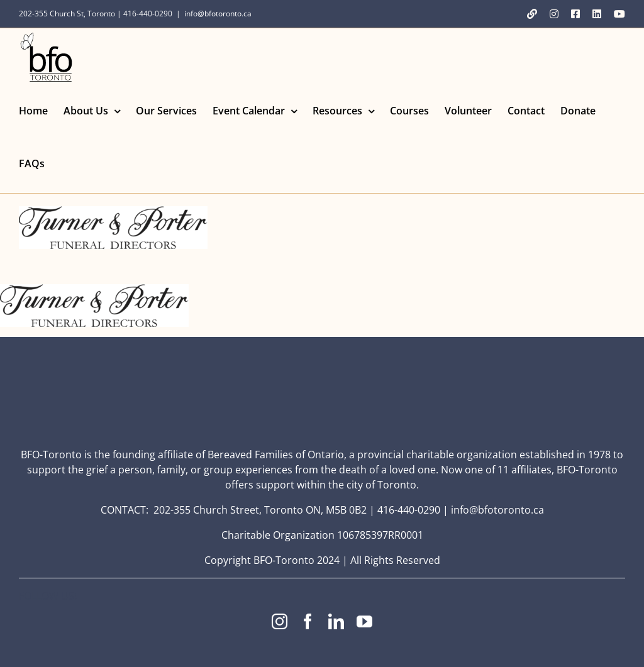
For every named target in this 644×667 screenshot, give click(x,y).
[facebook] (308, 621)
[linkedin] (336, 621)
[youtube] (364, 621)
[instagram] (280, 621)
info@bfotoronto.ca (218, 14)
